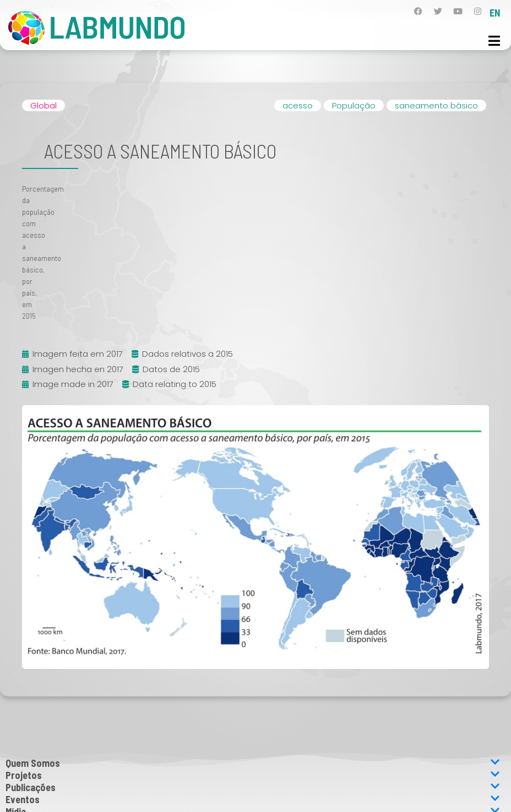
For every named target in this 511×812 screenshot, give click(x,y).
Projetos (253, 775)
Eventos (253, 799)
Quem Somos (253, 763)
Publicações (253, 787)
